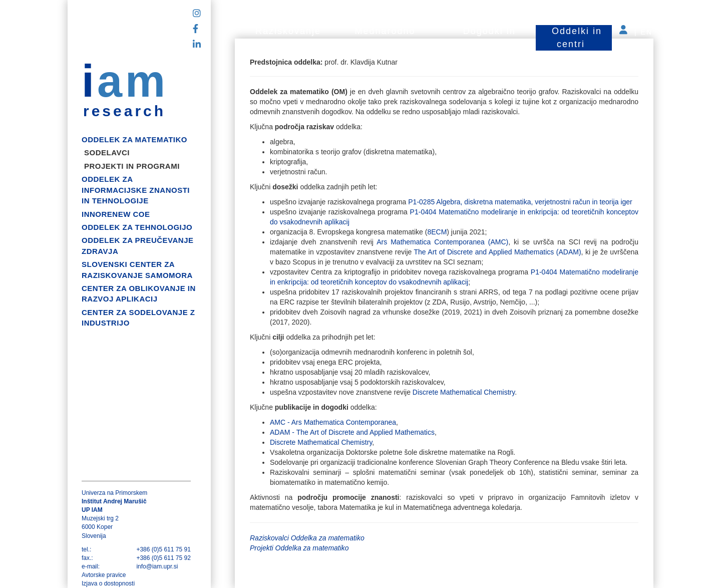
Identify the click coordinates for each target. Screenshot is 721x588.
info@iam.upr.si (157, 566)
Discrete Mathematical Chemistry (464, 392)
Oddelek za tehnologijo (137, 227)
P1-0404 (425, 212)
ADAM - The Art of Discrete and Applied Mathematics (352, 432)
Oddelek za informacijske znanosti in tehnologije (136, 190)
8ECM (437, 232)
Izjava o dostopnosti (108, 583)
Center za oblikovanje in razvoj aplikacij (139, 293)
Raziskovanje (288, 31)
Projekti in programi (132, 166)
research (124, 111)
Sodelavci (107, 153)
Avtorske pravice (104, 575)
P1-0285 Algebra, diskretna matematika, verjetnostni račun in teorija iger (520, 202)
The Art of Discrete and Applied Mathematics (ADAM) (498, 252)
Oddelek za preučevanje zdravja (138, 245)
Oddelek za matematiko (134, 139)
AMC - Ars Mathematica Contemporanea (333, 422)
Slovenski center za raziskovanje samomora (137, 269)
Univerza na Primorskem (114, 493)
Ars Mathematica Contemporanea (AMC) (441, 242)
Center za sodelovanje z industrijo (138, 318)
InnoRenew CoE (116, 214)
